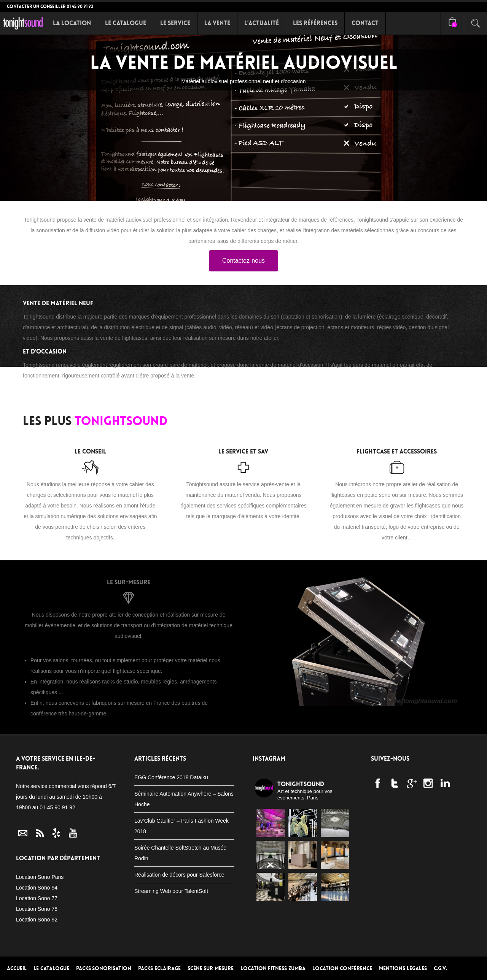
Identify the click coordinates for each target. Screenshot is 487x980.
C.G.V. (440, 968)
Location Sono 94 (37, 888)
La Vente (217, 23)
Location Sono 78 (37, 909)
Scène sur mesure (211, 968)
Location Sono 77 (37, 898)
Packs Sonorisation (104, 968)
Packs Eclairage (159, 968)
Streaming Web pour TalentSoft (171, 891)
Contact (365, 23)
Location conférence (342, 968)
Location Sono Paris (40, 877)
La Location (72, 23)
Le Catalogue (126, 23)
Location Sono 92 (37, 920)
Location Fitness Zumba (273, 968)
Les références (315, 23)
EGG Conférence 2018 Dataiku (171, 777)
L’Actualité (262, 23)
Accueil (17, 968)
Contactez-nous (243, 261)
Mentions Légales (403, 968)
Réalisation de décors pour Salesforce (179, 875)
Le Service (175, 23)
